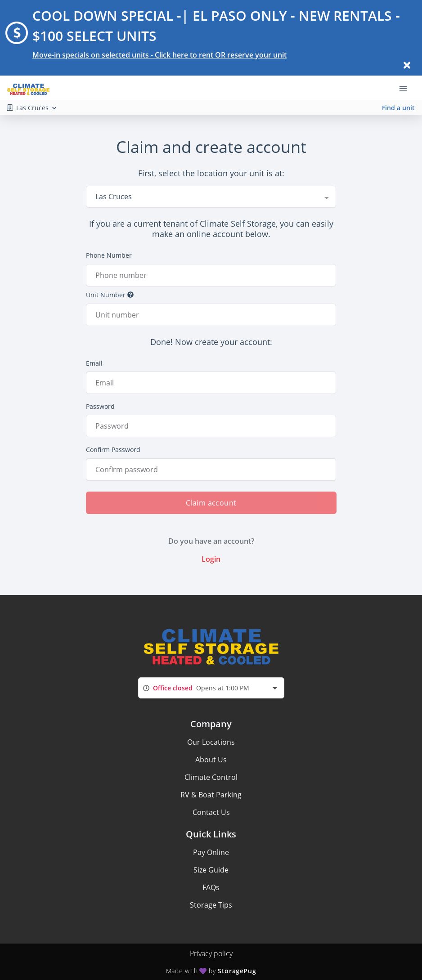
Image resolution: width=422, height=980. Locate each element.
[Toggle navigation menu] (407, 88)
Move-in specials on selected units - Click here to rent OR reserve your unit (159, 55)
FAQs (211, 887)
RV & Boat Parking (211, 795)
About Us (211, 760)
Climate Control (211, 777)
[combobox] (211, 197)
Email (94, 363)
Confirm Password (113, 450)
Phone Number (109, 255)
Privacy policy (211, 953)
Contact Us (211, 812)
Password (100, 406)
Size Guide (211, 870)
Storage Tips (211, 905)
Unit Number (110, 295)
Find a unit (398, 108)
